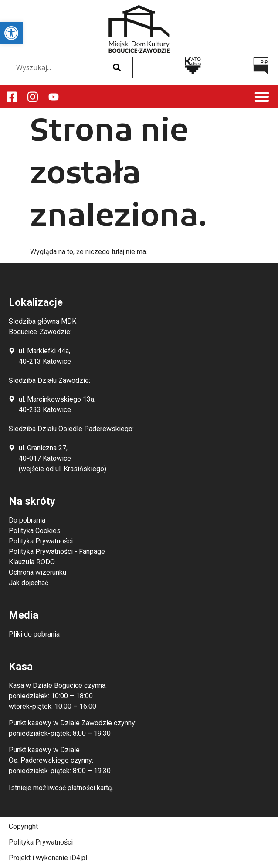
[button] (262, 97)
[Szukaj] (117, 67)
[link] (11, 33)
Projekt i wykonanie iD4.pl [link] (48, 858)
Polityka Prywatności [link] (41, 842)
